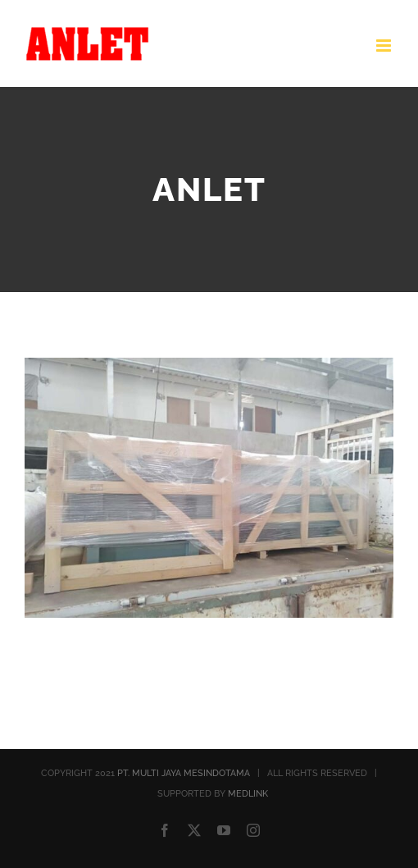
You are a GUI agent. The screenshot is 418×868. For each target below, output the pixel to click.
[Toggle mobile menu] (385, 46)
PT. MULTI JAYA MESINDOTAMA (184, 773)
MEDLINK (248, 794)
